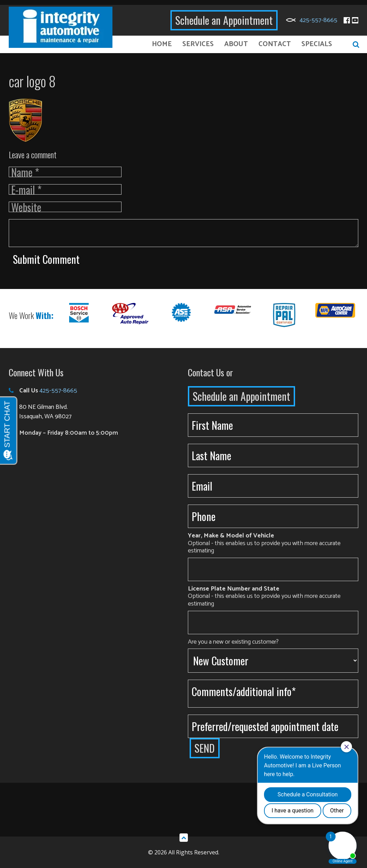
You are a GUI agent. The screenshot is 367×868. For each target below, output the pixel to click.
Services (198, 44)
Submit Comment (46, 259)
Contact (275, 44)
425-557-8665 (318, 20)
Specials (317, 44)
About (236, 44)
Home (162, 44)
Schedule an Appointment (224, 20)
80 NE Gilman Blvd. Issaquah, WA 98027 (45, 412)
